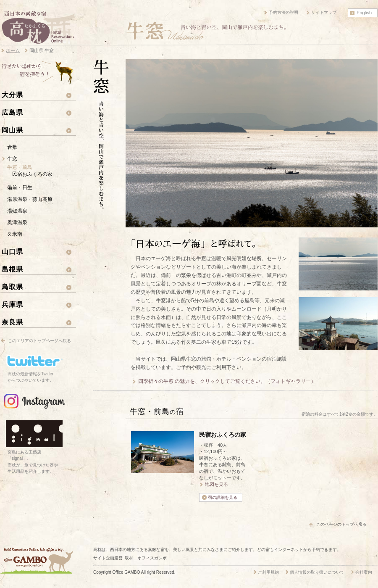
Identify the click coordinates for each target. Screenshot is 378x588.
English (364, 13)
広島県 (12, 112)
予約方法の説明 (283, 12)
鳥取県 (12, 287)
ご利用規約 (268, 572)
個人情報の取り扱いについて (317, 572)
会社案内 (364, 572)
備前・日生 (20, 187)
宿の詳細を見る (223, 497)
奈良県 (12, 322)
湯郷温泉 (17, 211)
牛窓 (12, 159)
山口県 (12, 251)
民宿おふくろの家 (32, 174)
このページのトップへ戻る (341, 524)
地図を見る (217, 484)
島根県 (12, 269)
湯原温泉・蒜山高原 (30, 199)
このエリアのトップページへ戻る (39, 341)
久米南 (15, 234)
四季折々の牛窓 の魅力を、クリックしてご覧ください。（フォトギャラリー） (227, 381)
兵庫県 (12, 304)
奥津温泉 (17, 222)
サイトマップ (324, 12)
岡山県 (12, 130)
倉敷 (12, 147)
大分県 (12, 95)
